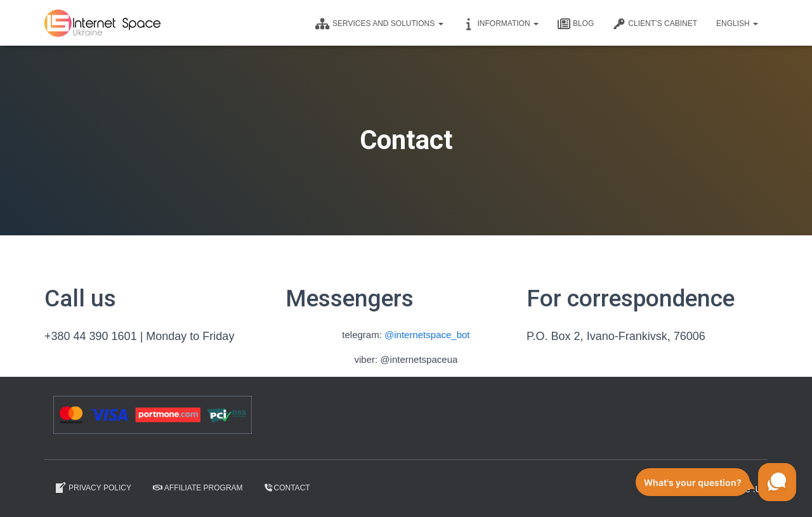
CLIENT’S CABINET (655, 24)
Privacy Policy (93, 488)
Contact (287, 488)
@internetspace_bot (427, 335)
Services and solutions (379, 24)
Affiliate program (198, 488)
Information (501, 24)
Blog (576, 24)
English (737, 23)
